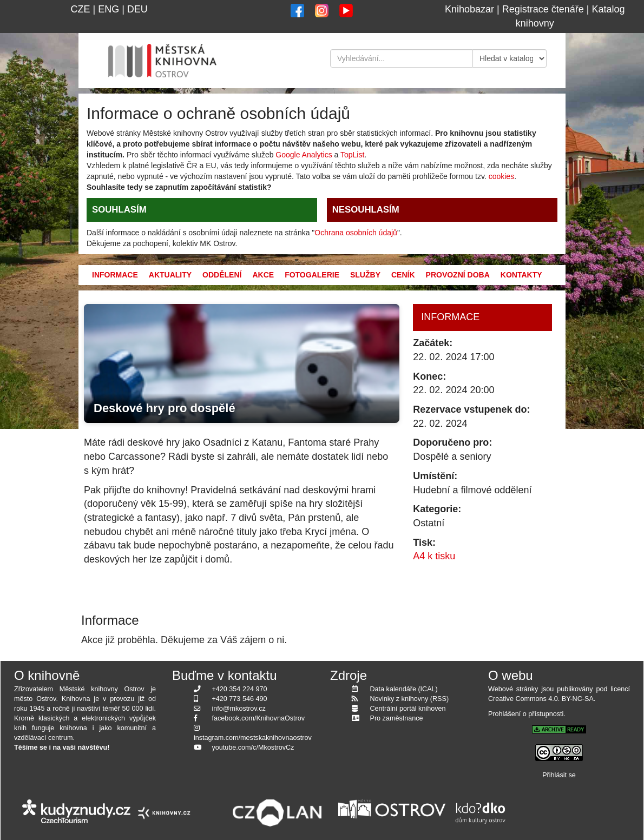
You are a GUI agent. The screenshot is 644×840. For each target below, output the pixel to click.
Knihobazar (469, 9)
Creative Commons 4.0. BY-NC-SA (541, 699)
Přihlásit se (559, 775)
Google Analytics (304, 155)
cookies (501, 176)
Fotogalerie (312, 275)
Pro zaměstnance (397, 718)
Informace (115, 275)
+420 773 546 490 (240, 699)
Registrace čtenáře (543, 9)
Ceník (403, 275)
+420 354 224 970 (240, 689)
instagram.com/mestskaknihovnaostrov (253, 738)
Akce (263, 275)
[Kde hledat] (510, 58)
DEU (137, 9)
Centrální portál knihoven (408, 709)
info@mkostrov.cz (239, 709)
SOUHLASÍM (119, 210)
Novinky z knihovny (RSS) (410, 699)
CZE (80, 9)
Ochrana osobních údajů (356, 233)
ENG (109, 9)
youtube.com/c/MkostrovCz (253, 748)
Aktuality (170, 275)
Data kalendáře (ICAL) (404, 689)
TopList (352, 155)
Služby (365, 275)
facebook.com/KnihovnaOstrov (259, 718)
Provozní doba (458, 275)
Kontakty (521, 275)
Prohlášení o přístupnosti (526, 714)
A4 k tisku (434, 556)
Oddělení (222, 275)
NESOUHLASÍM (366, 210)
